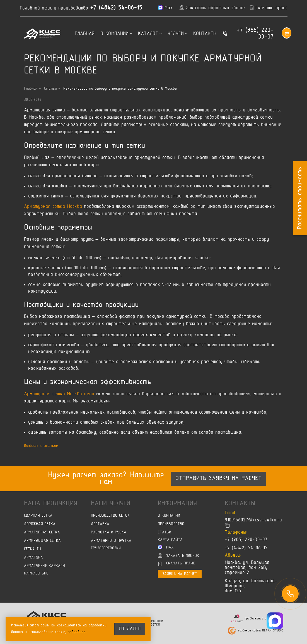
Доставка (100, 524)
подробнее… (78, 632)
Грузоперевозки (106, 549)
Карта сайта (170, 540)
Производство (171, 524)
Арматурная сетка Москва (53, 207)
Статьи (165, 533)
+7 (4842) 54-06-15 (116, 8)
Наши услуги (111, 504)
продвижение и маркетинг (264, 618)
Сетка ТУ (32, 549)
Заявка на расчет (180, 574)
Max (166, 547)
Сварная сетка (38, 516)
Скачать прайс (177, 564)
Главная (85, 34)
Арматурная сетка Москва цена (59, 394)
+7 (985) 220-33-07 (255, 34)
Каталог (150, 34)
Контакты (205, 34)
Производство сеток (110, 516)
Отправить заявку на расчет (218, 479)
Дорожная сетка (40, 524)
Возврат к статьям (41, 446)
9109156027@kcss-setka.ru (253, 521)
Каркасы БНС (36, 574)
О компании (116, 34)
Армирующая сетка (42, 541)
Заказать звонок (178, 556)
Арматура (33, 558)
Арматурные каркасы (44, 566)
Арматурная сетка (42, 533)
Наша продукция (51, 504)
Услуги (177, 34)
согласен (130, 629)
